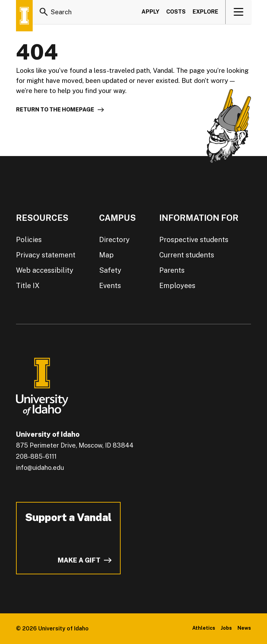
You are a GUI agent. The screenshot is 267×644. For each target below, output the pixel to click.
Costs (176, 12)
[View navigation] (239, 12)
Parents (172, 270)
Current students (187, 255)
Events (110, 286)
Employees (177, 286)
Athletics (204, 628)
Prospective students (194, 240)
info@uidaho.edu (40, 468)
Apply (150, 12)
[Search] (44, 12)
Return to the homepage (55, 110)
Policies (29, 240)
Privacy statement (46, 255)
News (244, 628)
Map (106, 255)
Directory (114, 240)
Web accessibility (45, 270)
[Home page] (24, 16)
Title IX (28, 286)
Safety (110, 270)
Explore (205, 12)
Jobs (226, 628)
